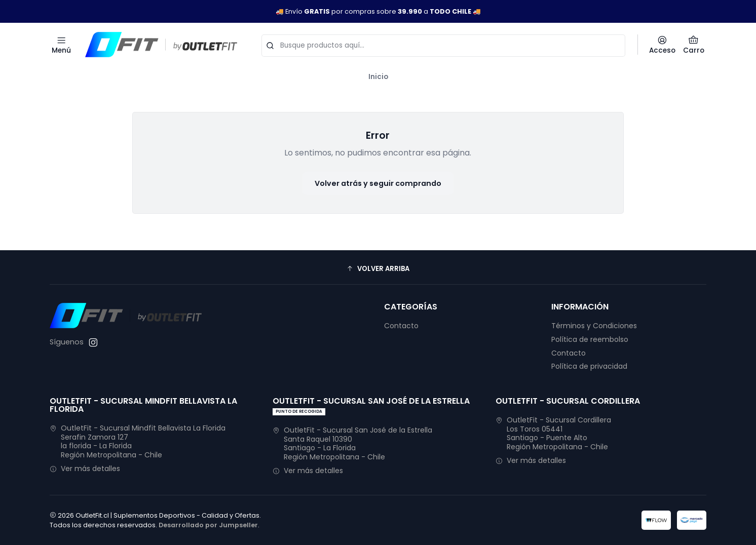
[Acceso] (662, 45)
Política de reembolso (590, 339)
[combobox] (443, 45)
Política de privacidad (589, 366)
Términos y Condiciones (594, 326)
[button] (378, 268)
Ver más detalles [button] (85, 469)
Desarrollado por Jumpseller (208, 525)
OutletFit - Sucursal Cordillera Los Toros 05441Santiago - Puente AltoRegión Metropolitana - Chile (553, 433)
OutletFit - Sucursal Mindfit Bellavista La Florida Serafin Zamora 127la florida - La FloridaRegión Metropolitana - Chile (138, 441)
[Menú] (61, 45)
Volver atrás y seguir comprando (378, 183)
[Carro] (694, 45)
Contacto (401, 326)
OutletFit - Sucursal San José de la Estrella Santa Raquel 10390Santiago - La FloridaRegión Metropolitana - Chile (352, 443)
